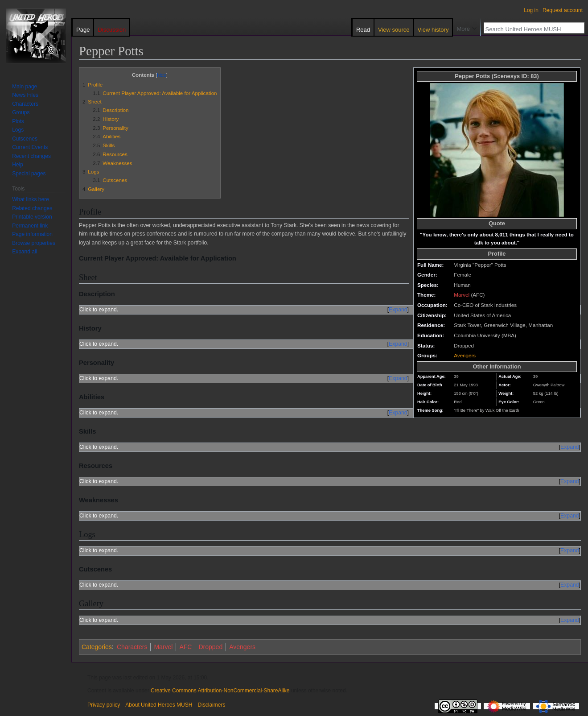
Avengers (465, 355)
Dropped (210, 647)
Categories (97, 647)
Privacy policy (104, 705)
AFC (185, 647)
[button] (25, 252)
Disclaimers (211, 705)
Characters (132, 647)
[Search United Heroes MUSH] (529, 29)
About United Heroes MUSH (159, 705)
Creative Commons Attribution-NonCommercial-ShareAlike (220, 691)
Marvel (462, 295)
